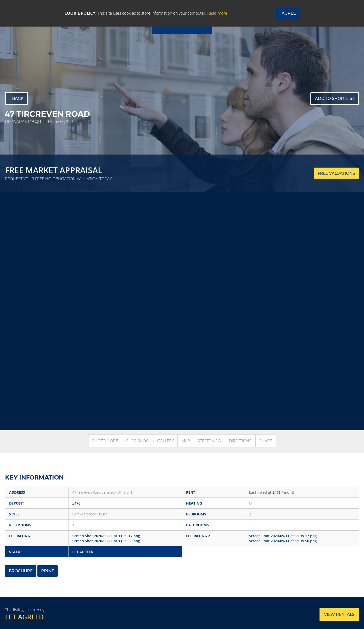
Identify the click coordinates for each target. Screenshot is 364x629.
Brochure (21, 571)
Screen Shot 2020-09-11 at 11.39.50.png (106, 541)
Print (48, 571)
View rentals (339, 614)
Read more (217, 13)
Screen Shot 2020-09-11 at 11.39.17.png (106, 536)
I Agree (288, 13)
